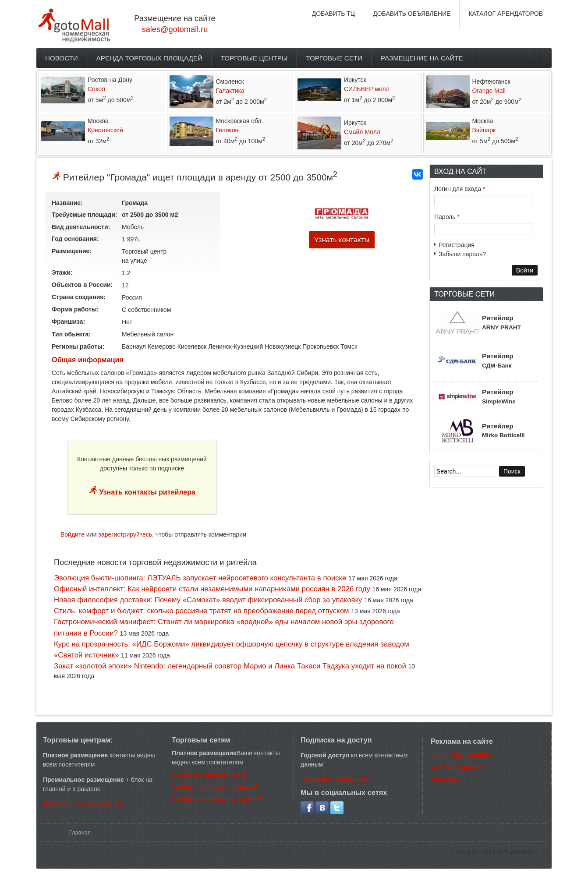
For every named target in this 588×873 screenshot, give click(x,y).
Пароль (447, 217)
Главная (80, 832)
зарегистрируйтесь (126, 534)
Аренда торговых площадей (149, 58)
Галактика (230, 91)
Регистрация (457, 245)
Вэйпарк (484, 130)
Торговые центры (254, 58)
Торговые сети (334, 58)
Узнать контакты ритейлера (146, 492)
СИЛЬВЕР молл (367, 89)
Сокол (96, 89)
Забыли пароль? (462, 254)
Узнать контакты (342, 240)
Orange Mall (489, 91)
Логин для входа (460, 189)
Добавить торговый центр (83, 804)
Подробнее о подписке (335, 779)
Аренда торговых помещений (217, 799)
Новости (62, 58)
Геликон (227, 130)
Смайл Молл (362, 132)
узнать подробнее (458, 767)
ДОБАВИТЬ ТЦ (334, 14)
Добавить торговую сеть (209, 775)
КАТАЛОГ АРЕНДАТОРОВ (506, 14)
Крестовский (105, 130)
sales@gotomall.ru (175, 29)
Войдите (73, 534)
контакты (445, 779)
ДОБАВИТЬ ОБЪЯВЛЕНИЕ (412, 14)
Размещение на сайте (422, 58)
